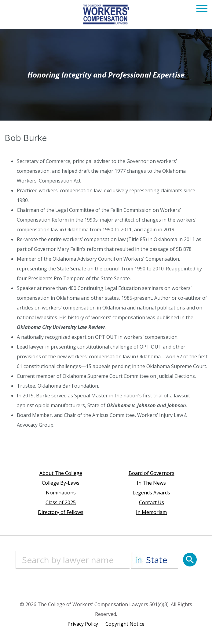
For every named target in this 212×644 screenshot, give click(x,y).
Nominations (61, 493)
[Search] (190, 560)
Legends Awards (151, 493)
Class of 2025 (61, 502)
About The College (61, 473)
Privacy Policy (83, 624)
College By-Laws (61, 483)
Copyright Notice (125, 624)
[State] (154, 560)
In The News (151, 483)
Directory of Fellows (61, 512)
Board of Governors (152, 473)
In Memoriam (151, 512)
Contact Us (152, 502)
